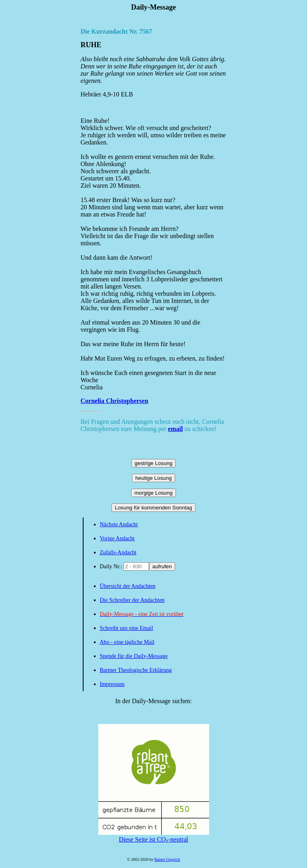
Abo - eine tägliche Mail (127, 642)
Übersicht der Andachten (128, 586)
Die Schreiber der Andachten (132, 600)
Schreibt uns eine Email (127, 628)
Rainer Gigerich (167, 859)
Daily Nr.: (112, 566)
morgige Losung (153, 493)
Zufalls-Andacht (118, 552)
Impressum (112, 684)
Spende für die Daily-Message (134, 656)
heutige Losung (153, 478)
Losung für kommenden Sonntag (153, 508)
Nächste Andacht (119, 524)
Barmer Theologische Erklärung (136, 670)
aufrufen (162, 566)
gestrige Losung (154, 463)
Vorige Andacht (117, 538)
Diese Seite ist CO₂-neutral (154, 836)
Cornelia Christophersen (115, 401)
